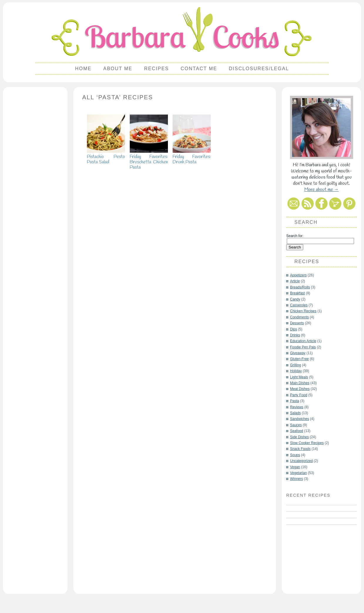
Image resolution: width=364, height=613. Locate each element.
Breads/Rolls (300, 287)
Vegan (295, 467)
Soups (295, 455)
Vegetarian (298, 473)
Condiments (299, 317)
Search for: (295, 236)
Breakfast (298, 293)
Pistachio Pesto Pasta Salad (106, 157)
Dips (294, 329)
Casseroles (299, 305)
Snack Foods (300, 449)
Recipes (156, 69)
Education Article (303, 341)
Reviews (297, 407)
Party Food (299, 395)
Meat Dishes (300, 389)
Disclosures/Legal (259, 69)
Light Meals (299, 377)
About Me (118, 69)
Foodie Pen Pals (303, 347)
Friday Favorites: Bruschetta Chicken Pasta (149, 159)
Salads (295, 413)
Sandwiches (300, 419)
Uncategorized (301, 461)
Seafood (297, 431)
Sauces (296, 425)
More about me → (322, 190)
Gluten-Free (299, 359)
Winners (296, 479)
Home (83, 69)
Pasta (295, 401)
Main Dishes (300, 383)
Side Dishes (299, 437)
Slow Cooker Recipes (307, 443)
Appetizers (298, 275)
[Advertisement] (35, 178)
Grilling (295, 365)
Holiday (296, 371)
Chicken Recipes (303, 311)
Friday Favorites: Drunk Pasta (192, 157)
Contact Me (199, 69)
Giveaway (298, 353)
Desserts (297, 323)
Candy (295, 299)
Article (295, 281)
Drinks (295, 335)
